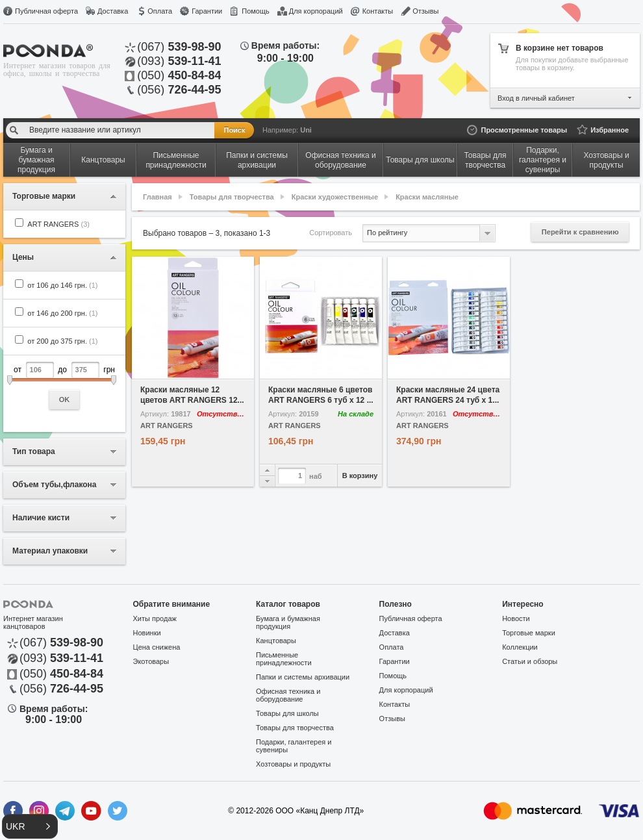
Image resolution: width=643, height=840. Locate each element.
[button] (30, 826)
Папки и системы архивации (303, 677)
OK (65, 400)
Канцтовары (276, 641)
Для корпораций (316, 11)
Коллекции (520, 647)
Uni (306, 130)
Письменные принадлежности (284, 659)
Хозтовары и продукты (293, 764)
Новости (516, 618)
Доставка (113, 11)
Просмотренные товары (524, 130)
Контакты (378, 11)
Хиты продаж (155, 618)
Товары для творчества (232, 197)
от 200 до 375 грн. (62, 341)
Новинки (147, 633)
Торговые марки (529, 633)
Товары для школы (287, 713)
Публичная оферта (46, 11)
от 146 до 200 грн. (62, 313)
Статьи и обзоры (530, 661)
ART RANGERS (58, 224)
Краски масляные (427, 197)
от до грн (64, 386)
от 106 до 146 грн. (62, 285)
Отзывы (425, 11)
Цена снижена (157, 647)
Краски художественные (335, 197)
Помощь (256, 11)
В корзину (360, 476)
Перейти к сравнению (580, 232)
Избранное (610, 130)
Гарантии (207, 11)
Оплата (160, 11)
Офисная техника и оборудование (288, 695)
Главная (158, 197)
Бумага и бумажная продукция (288, 622)
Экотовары (151, 661)
